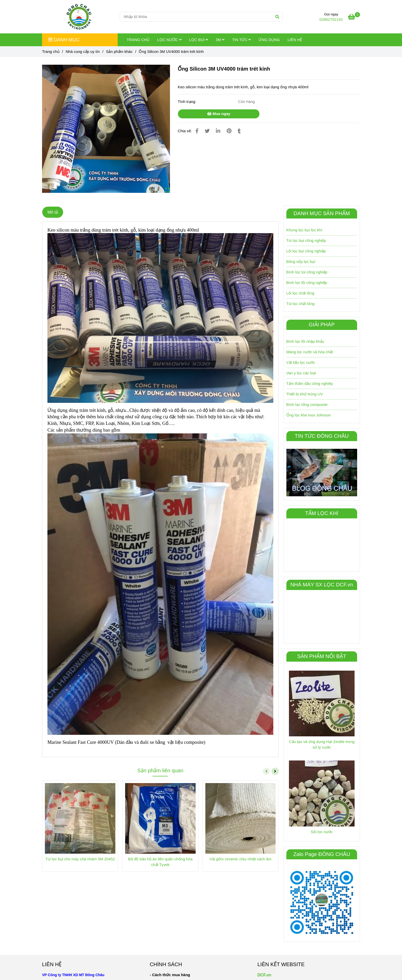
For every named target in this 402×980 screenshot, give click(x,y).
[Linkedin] (218, 131)
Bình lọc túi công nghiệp (307, 272)
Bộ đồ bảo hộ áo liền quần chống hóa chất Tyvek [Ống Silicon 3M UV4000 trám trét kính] (160, 862)
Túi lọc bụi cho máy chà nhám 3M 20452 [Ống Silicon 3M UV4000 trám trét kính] (80, 859)
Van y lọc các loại (301, 373)
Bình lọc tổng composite (307, 405)
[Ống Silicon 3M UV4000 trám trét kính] (79, 17)
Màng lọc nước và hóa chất (310, 352)
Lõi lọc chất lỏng (300, 293)
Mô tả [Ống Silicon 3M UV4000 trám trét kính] (53, 212)
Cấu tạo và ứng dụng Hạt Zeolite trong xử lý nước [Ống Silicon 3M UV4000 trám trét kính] (322, 744)
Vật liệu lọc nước (301, 362)
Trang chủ (138, 40)
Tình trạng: (187, 102)
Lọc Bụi (199, 40)
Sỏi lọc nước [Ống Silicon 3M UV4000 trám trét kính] (322, 832)
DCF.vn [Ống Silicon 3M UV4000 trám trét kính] (264, 975)
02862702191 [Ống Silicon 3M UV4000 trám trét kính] (331, 19)
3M (220, 40)
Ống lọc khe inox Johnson (309, 415)
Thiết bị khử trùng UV (305, 394)
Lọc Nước (169, 40)
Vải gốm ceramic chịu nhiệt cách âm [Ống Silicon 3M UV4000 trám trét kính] (240, 859)
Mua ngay (219, 114)
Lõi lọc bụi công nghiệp (306, 251)
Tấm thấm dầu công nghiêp (310, 383)
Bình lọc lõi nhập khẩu (305, 341)
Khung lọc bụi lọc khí (304, 230)
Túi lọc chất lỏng (300, 304)
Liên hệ (295, 40)
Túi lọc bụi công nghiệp (306, 240)
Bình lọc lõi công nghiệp (307, 283)
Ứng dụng (269, 40)
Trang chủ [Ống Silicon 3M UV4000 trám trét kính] (51, 51)
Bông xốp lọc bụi (301, 261)
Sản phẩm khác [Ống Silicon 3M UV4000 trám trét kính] (119, 51)
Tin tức (241, 40)
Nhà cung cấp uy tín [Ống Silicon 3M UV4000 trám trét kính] (83, 51)
